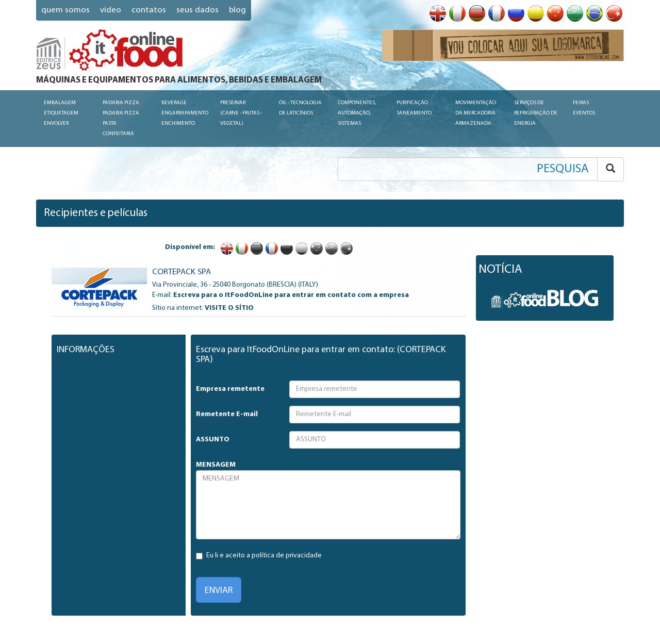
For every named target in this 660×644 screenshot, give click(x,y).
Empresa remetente (230, 389)
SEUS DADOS (197, 10)
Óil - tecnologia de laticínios (300, 108)
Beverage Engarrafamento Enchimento (185, 113)
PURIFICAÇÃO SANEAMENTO (414, 108)
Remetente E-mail (227, 414)
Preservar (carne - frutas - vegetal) (241, 113)
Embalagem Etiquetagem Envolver (61, 113)
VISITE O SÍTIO (229, 308)
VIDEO (111, 10)
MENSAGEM (216, 465)
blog (237, 10)
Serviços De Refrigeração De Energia (536, 113)
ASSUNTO (213, 440)
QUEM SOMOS (65, 10)
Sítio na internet (177, 308)
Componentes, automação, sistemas (357, 113)
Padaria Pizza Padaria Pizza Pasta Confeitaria (121, 118)
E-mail (161, 295)
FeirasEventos (584, 108)
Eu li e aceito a (259, 556)
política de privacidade (287, 556)
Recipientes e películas (96, 213)
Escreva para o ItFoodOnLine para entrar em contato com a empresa (291, 295)
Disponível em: (190, 247)
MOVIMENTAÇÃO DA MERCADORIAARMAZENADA (476, 113)
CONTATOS (149, 10)
